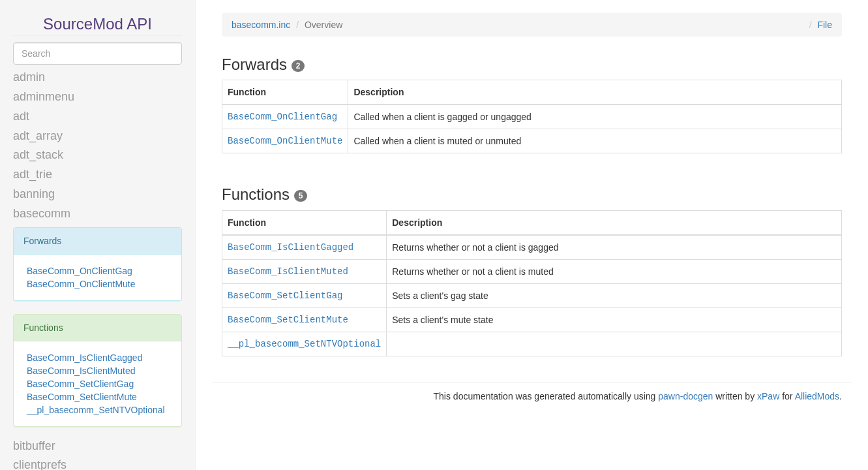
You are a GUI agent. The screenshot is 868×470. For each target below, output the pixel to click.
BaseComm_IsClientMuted (81, 371)
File (825, 25)
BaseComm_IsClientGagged (84, 358)
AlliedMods (817, 396)
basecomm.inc (261, 25)
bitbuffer (34, 446)
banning (34, 194)
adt (21, 116)
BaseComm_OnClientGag (80, 271)
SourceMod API (97, 24)
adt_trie (33, 174)
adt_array (38, 136)
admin (29, 77)
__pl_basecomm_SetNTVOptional (96, 410)
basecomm (42, 213)
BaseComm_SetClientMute (82, 397)
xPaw (768, 396)
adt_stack (38, 155)
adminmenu (44, 97)
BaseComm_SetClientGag (80, 384)
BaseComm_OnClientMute (81, 284)
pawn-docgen (685, 396)
